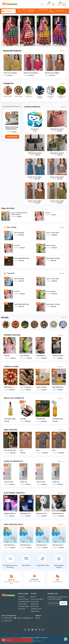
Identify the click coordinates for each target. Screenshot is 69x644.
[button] (31, 44)
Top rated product (24, 606)
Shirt (38, 450)
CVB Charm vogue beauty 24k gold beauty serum (26, 419)
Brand (24, 10)
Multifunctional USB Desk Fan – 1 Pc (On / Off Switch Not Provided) (59, 514)
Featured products (24, 599)
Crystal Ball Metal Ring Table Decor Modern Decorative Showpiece (10, 387)
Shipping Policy (35, 611)
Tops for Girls (25, 482)
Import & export (43, 10)
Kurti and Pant (41, 356)
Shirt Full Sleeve (18, 213)
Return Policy (35, 606)
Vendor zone (60, 11)
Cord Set (23, 356)
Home (20, 11)
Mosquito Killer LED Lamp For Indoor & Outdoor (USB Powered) (26, 514)
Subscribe (63, 603)
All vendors (52, 11)
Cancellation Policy (36, 609)
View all (63, 51)
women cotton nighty (11, 73)
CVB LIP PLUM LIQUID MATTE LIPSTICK (57, 419)
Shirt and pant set (26, 450)
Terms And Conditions (37, 599)
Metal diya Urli (25, 387)
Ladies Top (7, 482)
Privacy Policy (35, 601)
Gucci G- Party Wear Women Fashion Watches (55, 214)
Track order (22, 609)
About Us (33, 597)
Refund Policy (35, 604)
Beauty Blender (9, 419)
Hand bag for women (57, 129)
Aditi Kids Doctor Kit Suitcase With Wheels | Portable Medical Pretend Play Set (10, 545)
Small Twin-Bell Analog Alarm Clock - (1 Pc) (59, 387)
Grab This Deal (12, 137)
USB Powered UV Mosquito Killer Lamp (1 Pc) (41, 514)
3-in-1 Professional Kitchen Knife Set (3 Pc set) (42, 387)
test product (35, 129)
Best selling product (24, 601)
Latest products (23, 604)
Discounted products (31, 11)
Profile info (21, 597)
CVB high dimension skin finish (41, 419)
